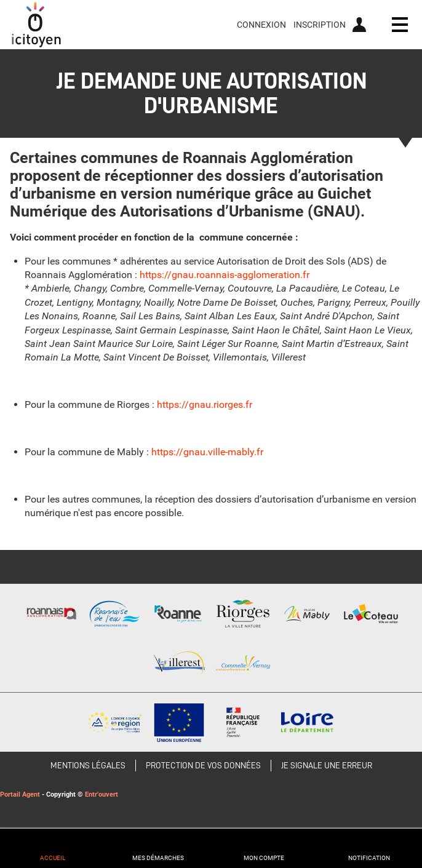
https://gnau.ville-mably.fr (207, 452)
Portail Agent (20, 794)
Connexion (261, 25)
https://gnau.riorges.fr (205, 404)
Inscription (320, 25)
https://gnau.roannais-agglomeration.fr (225, 275)
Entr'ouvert (102, 794)
